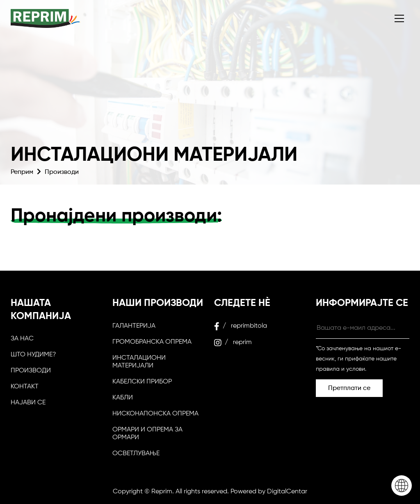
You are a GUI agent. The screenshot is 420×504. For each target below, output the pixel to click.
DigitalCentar (287, 492)
